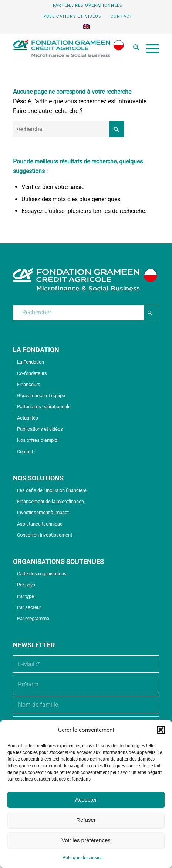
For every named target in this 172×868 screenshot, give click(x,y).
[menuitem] (88, 6)
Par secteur (29, 607)
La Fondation (31, 362)
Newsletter (34, 645)
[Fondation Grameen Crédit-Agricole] (71, 48)
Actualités (28, 418)
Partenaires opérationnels (88, 5)
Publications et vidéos (72, 16)
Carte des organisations (42, 574)
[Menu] (149, 48)
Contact (122, 16)
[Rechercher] (132, 48)
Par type (26, 596)
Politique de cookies (82, 858)
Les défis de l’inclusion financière (52, 490)
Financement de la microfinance (50, 501)
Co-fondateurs (32, 373)
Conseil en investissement (45, 535)
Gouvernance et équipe (41, 395)
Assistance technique (40, 524)
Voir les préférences (86, 840)
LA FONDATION (36, 350)
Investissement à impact (43, 512)
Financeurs (29, 384)
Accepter (86, 800)
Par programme (33, 618)
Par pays (26, 585)
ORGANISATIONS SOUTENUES (58, 562)
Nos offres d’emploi (38, 440)
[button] (161, 730)
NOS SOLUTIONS (38, 478)
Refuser (86, 820)
